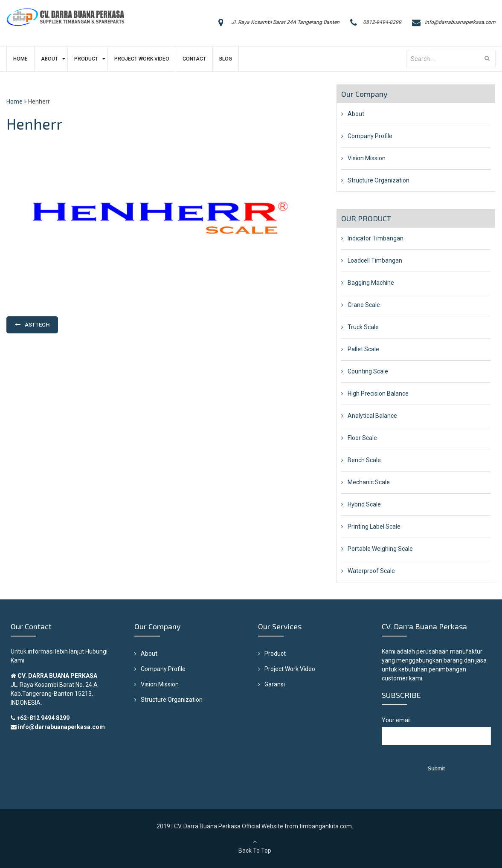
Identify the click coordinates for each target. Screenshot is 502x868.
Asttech (37, 325)
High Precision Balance (378, 393)
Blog (226, 59)
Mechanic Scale (369, 482)
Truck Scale (363, 327)
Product (86, 59)
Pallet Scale (363, 349)
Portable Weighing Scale (380, 549)
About (49, 59)
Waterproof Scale (371, 571)
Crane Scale (364, 305)
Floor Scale (362, 438)
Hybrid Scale (364, 504)
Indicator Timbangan (376, 238)
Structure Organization (379, 180)
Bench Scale (364, 460)
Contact (194, 59)
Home (20, 59)
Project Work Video (142, 59)
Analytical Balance (372, 416)
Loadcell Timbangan (375, 260)
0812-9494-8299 (382, 22)
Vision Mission (367, 158)
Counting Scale (368, 371)
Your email (436, 735)
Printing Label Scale (374, 527)
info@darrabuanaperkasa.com (460, 22)
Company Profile (370, 136)
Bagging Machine (371, 283)
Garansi (275, 684)
